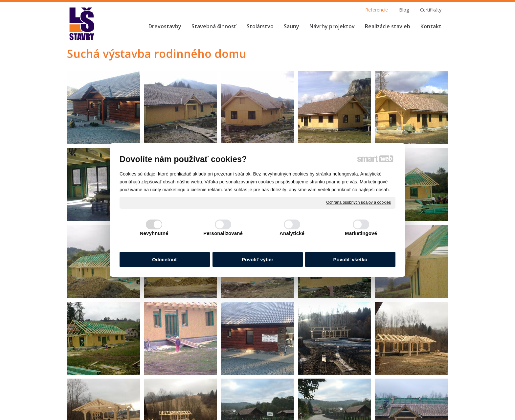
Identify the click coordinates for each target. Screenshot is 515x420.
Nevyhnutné (154, 233)
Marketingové (361, 233)
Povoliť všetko (350, 259)
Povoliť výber (257, 259)
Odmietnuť (165, 259)
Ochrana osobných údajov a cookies (358, 202)
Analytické (292, 233)
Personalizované (223, 233)
